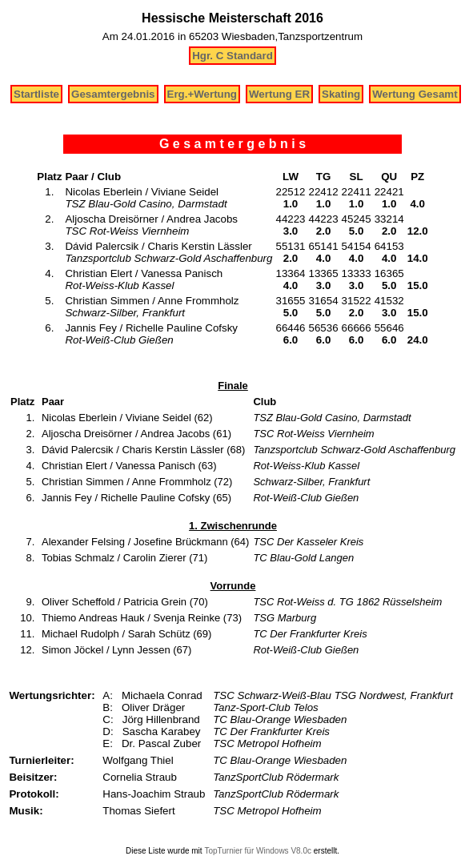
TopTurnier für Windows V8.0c (258, 851)
